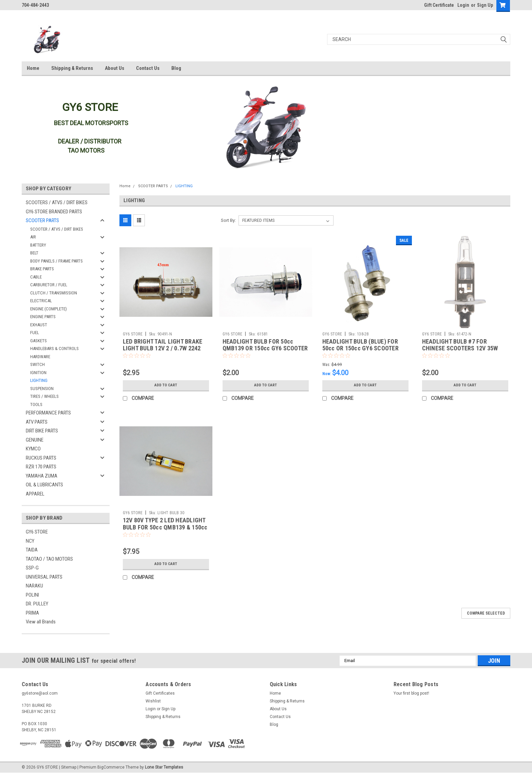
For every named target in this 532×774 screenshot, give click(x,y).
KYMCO (33, 449)
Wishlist (153, 701)
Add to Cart (166, 385)
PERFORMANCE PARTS (48, 413)
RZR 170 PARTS (41, 467)
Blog (176, 68)
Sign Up (485, 5)
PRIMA (32, 613)
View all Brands (41, 622)
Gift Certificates (160, 693)
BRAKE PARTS (42, 269)
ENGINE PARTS (43, 317)
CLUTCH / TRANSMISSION (54, 293)
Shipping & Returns (72, 68)
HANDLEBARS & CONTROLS (54, 349)
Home (33, 68)
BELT (34, 253)
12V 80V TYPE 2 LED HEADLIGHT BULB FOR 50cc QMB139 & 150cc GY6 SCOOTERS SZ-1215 (165, 527)
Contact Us (148, 68)
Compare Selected (486, 613)
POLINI (32, 595)
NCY (30, 541)
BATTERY (38, 245)
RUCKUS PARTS (41, 458)
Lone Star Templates (164, 767)
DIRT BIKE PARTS (42, 431)
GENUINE (35, 440)
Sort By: (228, 220)
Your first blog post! (411, 693)
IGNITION (38, 373)
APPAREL (35, 494)
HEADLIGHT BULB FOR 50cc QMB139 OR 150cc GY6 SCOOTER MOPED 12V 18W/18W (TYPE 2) (265, 349)
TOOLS (36, 404)
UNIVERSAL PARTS (44, 577)
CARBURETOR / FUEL (49, 285)
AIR (33, 237)
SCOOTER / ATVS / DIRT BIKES (57, 229)
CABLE (36, 277)
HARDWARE (40, 357)
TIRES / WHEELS (44, 396)
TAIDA (32, 550)
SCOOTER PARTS (42, 220)
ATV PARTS (37, 422)
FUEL (35, 333)
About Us (115, 68)
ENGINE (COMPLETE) (49, 309)
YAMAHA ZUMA (42, 476)
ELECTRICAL (41, 301)
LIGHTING (39, 380)
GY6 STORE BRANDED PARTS (54, 212)
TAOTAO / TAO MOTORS (49, 559)
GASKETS (39, 341)
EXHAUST (39, 325)
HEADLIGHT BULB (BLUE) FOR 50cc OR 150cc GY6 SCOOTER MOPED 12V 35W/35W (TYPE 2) (362, 349)
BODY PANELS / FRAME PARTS (56, 261)
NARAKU (34, 586)
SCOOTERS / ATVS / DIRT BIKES (57, 202)
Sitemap (69, 767)
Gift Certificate (439, 5)
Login (463, 5)
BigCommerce (111, 767)
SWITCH (37, 364)
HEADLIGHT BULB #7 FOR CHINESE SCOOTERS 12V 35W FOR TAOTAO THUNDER (460, 349)
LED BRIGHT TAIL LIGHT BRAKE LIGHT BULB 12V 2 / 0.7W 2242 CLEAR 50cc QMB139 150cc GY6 (165, 349)
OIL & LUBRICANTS (44, 485)
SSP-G (32, 568)
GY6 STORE (37, 532)
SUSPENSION (42, 389)
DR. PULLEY (37, 604)
